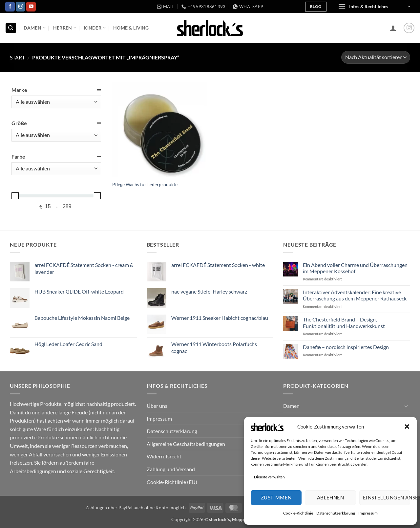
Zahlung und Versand (171, 469)
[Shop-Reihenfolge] (376, 57)
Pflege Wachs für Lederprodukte (145, 184)
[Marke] (56, 102)
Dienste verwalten (269, 477)
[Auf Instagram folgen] (21, 7)
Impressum (368, 513)
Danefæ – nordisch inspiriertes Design (346, 347)
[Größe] (56, 135)
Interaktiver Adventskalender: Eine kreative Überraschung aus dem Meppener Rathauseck (355, 295)
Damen (35, 28)
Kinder (95, 28)
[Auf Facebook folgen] (10, 7)
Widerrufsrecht (164, 456)
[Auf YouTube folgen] (31, 7)
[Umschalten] (406, 406)
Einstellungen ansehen (387, 497)
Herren (65, 28)
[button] (407, 427)
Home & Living (131, 28)
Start (17, 57)
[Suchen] (11, 28)
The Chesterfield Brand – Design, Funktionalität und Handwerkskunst (344, 322)
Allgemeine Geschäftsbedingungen (186, 444)
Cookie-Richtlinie (298, 513)
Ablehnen (331, 497)
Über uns (157, 406)
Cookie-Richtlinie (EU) (172, 482)
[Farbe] (56, 169)
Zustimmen (276, 497)
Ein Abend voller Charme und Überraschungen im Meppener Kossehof (355, 268)
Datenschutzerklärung (336, 513)
